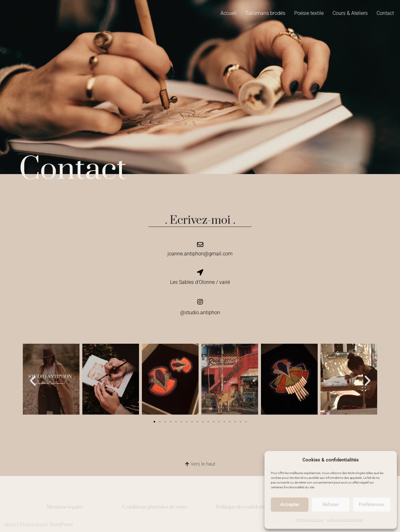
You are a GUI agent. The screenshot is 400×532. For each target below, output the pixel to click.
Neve (10, 524)
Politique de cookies (310, 520)
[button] (33, 380)
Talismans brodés (265, 13)
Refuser (330, 504)
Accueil (229, 13)
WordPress (61, 524)
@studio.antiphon (200, 312)
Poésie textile (309, 13)
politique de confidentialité (345, 520)
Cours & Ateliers (350, 13)
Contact (385, 13)
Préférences (372, 504)
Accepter (290, 504)
